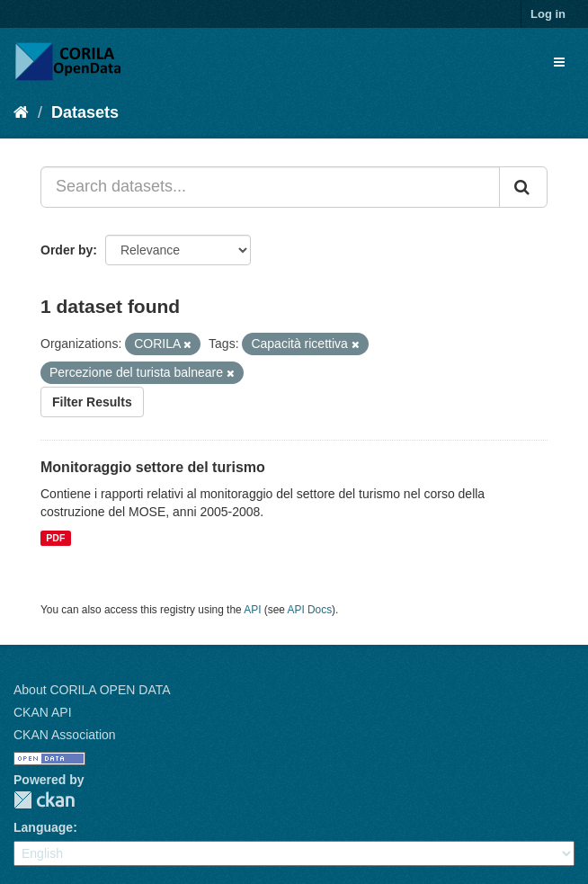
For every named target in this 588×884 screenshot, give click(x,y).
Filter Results (92, 402)
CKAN (44, 800)
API (252, 610)
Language (43, 827)
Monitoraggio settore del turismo (153, 467)
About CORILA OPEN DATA (92, 690)
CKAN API (43, 712)
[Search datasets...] (270, 187)
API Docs (310, 610)
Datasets (85, 112)
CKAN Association (65, 735)
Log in (548, 14)
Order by (67, 250)
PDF (55, 538)
